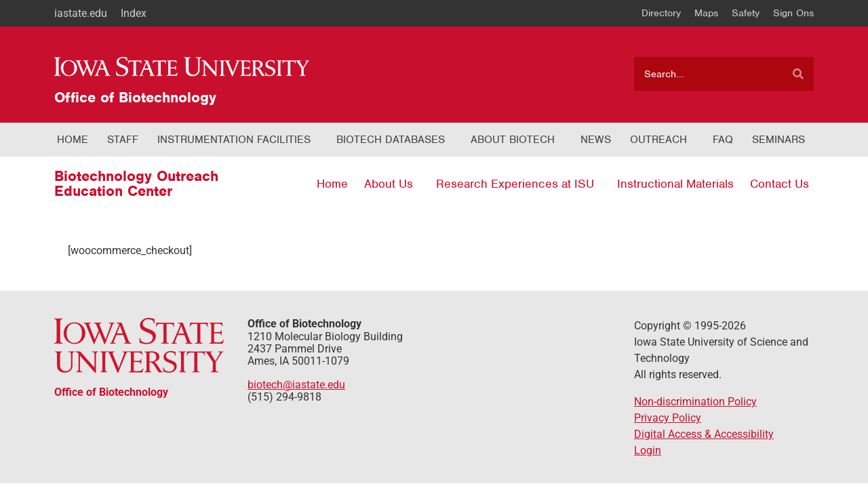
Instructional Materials (675, 184)
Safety (746, 13)
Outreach (658, 140)
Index (134, 13)
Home (73, 140)
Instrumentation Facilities (234, 140)
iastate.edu (81, 13)
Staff (123, 140)
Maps (706, 13)
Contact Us (780, 184)
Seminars (778, 140)
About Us (389, 184)
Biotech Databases (391, 140)
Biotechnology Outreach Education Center (136, 183)
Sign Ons (793, 13)
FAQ (723, 140)
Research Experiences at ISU (515, 184)
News (596, 140)
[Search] (798, 74)
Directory (661, 13)
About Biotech (513, 140)
